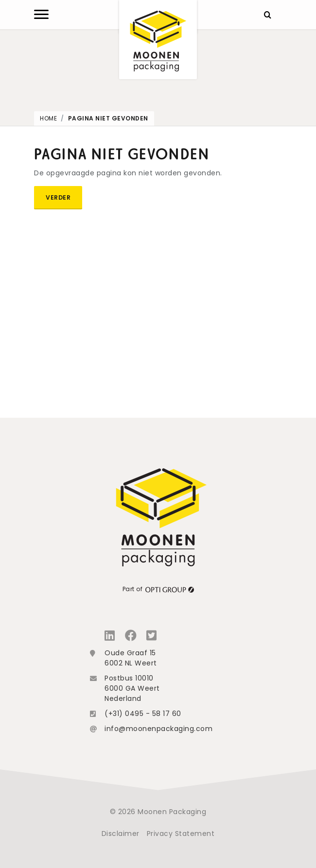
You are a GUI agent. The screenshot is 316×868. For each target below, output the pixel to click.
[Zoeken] (267, 15)
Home (48, 118)
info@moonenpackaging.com (158, 729)
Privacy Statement (181, 834)
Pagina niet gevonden (108, 118)
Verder (58, 197)
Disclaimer (121, 834)
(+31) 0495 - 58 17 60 (143, 714)
